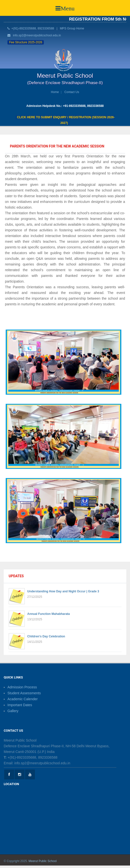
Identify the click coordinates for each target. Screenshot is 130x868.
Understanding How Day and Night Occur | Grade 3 (63, 591)
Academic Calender (23, 699)
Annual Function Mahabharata (49, 614)
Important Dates (20, 705)
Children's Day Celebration (46, 636)
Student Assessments (24, 693)
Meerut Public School (42, 861)
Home (55, 92)
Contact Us (72, 92)
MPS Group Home (72, 28)
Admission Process (22, 687)
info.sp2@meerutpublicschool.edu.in (37, 35)
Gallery (13, 711)
